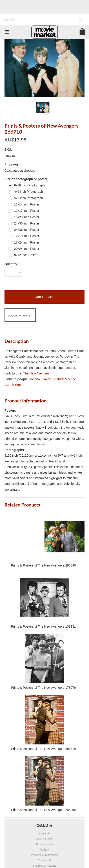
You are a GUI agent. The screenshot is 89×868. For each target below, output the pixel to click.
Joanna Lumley (40, 379)
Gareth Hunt (13, 385)
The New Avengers (36, 373)
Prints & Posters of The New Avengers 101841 (43, 626)
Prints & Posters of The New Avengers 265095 (43, 810)
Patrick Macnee (65, 379)
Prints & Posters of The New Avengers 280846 (43, 565)
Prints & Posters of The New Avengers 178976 (43, 688)
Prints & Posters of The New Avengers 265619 (43, 749)
